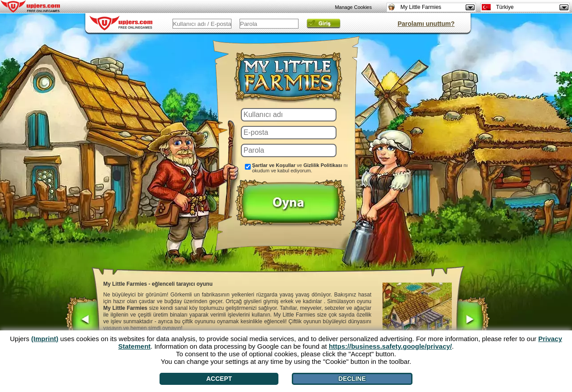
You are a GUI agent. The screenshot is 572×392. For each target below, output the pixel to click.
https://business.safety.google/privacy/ (391, 346)
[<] (82, 321)
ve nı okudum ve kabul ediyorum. (300, 168)
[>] (473, 321)
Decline (352, 379)
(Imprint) (45, 339)
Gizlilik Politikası (323, 165)
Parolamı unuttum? (426, 24)
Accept (219, 379)
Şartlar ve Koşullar (274, 165)
